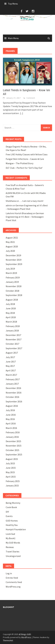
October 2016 (12, 397)
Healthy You (12, 525)
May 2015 (10, 472)
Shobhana (11, 201)
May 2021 (10, 242)
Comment (31, 98)
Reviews (10, 547)
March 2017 (11, 375)
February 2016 (13, 432)
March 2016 (11, 428)
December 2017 (13, 335)
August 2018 (12, 300)
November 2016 (14, 393)
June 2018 (11, 308)
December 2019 (13, 255)
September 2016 (14, 401)
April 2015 (11, 477)
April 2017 (11, 370)
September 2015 (14, 454)
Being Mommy (13, 503)
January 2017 (12, 384)
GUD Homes (12, 521)
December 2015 (13, 441)
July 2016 (10, 410)
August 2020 (12, 246)
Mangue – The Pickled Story (20, 163)
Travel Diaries (13, 552)
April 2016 (11, 423)
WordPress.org (13, 587)
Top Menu (13, 4)
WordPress (26, 637)
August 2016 (12, 406)
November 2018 (14, 286)
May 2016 (10, 419)
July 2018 (10, 304)
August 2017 (12, 353)
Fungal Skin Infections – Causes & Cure (25, 159)
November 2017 (14, 339)
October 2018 (12, 291)
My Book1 (11, 538)
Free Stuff (11, 185)
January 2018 (12, 331)
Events (9, 516)
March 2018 (11, 322)
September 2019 (14, 264)
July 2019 (10, 269)
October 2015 (12, 450)
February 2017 (13, 379)
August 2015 (12, 459)
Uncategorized (13, 556)
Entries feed (12, 578)
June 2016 (11, 415)
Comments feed (14, 582)
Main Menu (13, 38)
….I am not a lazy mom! (31, 201)
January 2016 (12, 437)
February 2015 (13, 481)
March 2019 (11, 273)
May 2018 (10, 313)
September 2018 (14, 295)
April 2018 (11, 317)
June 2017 (11, 362)
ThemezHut (8, 640)
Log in (9, 573)
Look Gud (10, 534)
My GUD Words (13, 543)
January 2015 (12, 486)
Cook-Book (11, 507)
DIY (7, 512)
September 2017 (14, 348)
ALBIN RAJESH (13, 193)
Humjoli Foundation (16, 529)
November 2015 (14, 446)
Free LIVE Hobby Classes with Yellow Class (27, 154)
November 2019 (14, 260)
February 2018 (13, 326)
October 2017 (12, 344)
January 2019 (12, 282)
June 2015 (11, 468)
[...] (22, 113)
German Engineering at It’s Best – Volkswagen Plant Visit (25, 217)
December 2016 (13, 388)
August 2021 (12, 238)
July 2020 (10, 251)
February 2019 (13, 277)
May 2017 (10, 366)
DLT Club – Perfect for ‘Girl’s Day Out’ (24, 168)
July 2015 (10, 463)
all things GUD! (25, 634)
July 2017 (10, 357)
